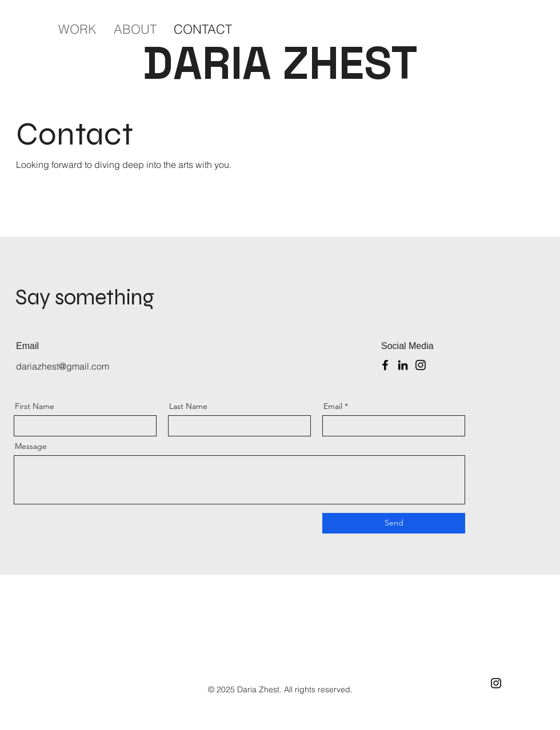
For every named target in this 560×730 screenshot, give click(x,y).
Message (31, 446)
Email (333, 406)
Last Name (188, 406)
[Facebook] (385, 365)
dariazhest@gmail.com (63, 366)
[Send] (394, 523)
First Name (35, 406)
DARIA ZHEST (280, 63)
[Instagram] (421, 365)
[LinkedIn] (403, 365)
